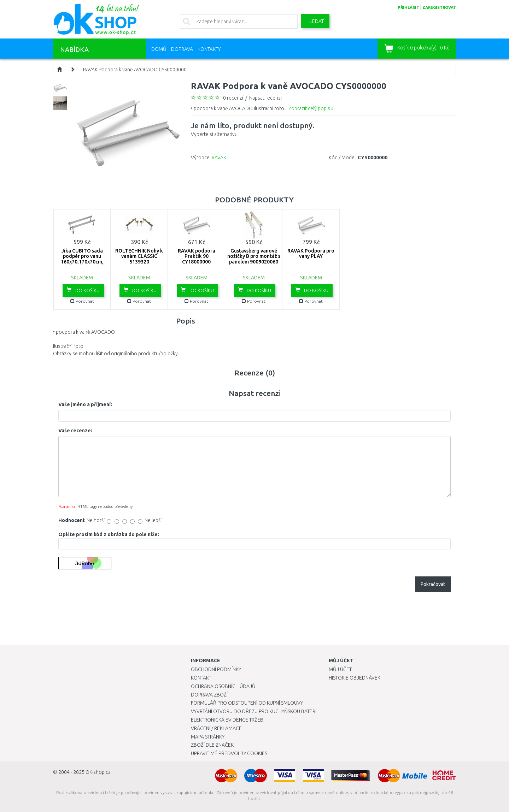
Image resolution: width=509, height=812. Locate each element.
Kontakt (201, 678)
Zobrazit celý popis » (311, 108)
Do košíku (83, 290)
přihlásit (408, 7)
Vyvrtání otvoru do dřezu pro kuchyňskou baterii (254, 711)
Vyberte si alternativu (253, 129)
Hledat (315, 21)
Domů (159, 49)
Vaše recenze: (75, 431)
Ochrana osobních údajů (223, 686)
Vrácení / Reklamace (216, 728)
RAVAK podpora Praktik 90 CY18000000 (197, 256)
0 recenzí (233, 98)
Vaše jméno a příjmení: (85, 404)
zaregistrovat (439, 7)
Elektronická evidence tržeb (227, 720)
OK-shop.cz (98, 772)
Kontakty (209, 49)
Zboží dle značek (212, 745)
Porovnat (82, 301)
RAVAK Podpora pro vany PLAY (311, 253)
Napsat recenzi (265, 98)
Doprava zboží (209, 695)
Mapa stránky (208, 737)
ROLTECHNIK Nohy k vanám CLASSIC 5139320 (139, 256)
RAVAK (219, 158)
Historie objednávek (355, 678)
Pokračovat (433, 584)
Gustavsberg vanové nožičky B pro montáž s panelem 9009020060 (254, 256)
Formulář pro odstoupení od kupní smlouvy (247, 703)
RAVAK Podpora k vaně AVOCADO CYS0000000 (135, 70)
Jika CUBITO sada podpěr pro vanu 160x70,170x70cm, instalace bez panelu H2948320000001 (82, 262)
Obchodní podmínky (216, 669)
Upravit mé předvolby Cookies (229, 753)
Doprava (182, 49)
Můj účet (340, 669)
